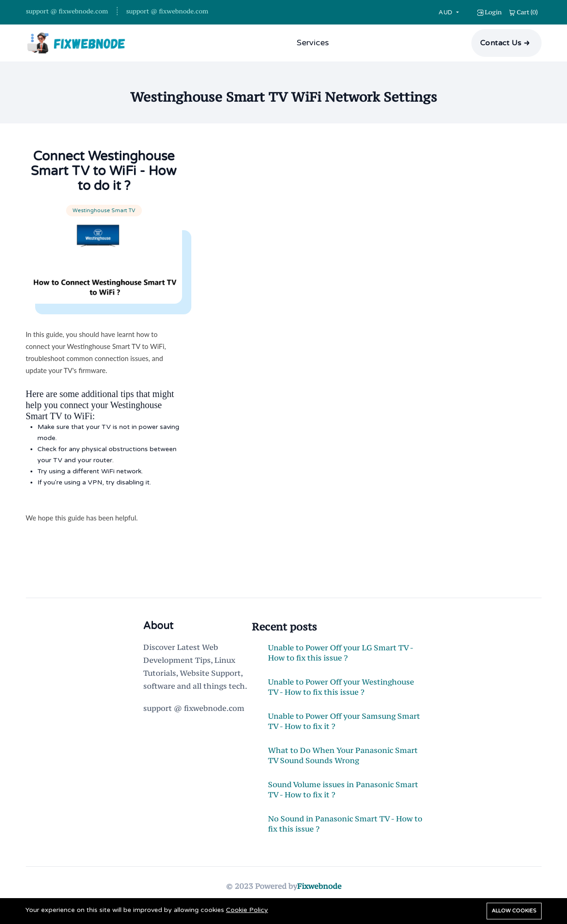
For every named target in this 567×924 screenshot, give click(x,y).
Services (313, 43)
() (524, 12)
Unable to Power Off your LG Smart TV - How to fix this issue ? (341, 653)
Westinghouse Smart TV (104, 211)
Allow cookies (514, 911)
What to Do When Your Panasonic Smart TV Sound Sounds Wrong (343, 755)
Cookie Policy (247, 910)
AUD (446, 12)
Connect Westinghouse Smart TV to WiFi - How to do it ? (104, 171)
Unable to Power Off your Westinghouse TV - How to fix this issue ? (341, 687)
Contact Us (501, 43)
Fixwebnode (319, 886)
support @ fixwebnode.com (67, 11)
